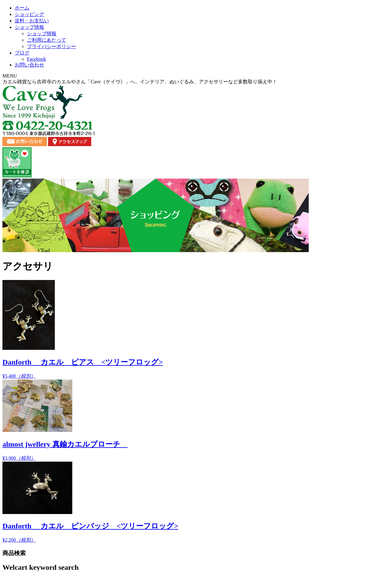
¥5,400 (158, 237)
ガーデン (54, 326)
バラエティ (56, 388)
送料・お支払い (171, 63)
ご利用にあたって (247, 524)
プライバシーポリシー (290, 524)
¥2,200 (314, 229)
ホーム (68, 63)
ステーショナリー (62, 352)
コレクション (58, 344)
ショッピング (117, 63)
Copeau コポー (61, 281)
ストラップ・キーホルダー (70, 362)
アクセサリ (56, 299)
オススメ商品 (58, 272)
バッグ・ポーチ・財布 (66, 379)
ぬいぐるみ (56, 290)
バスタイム (56, 371)
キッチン (54, 335)
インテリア (56, 308)
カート (324, 524)
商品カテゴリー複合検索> (61, 198)
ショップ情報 (225, 63)
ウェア (52, 317)
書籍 (50, 406)
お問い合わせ (324, 63)
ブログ (275, 63)
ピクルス (54, 397)
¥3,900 (236, 225)
